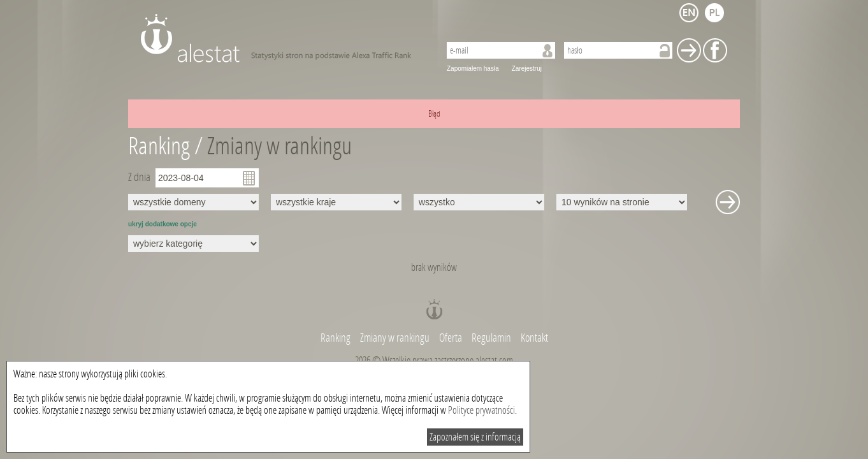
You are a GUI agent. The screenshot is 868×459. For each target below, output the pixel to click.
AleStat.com (283, 38)
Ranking (336, 338)
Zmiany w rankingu (279, 146)
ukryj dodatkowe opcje (163, 224)
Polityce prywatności (481, 410)
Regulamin (491, 338)
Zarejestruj (527, 69)
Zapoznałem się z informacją (475, 437)
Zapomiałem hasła (473, 69)
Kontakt (534, 338)
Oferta (451, 338)
